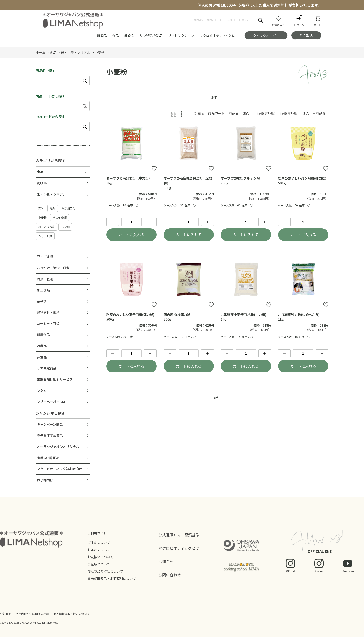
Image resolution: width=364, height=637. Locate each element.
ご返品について (99, 564)
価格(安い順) (266, 113)
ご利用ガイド (97, 533)
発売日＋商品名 (314, 113)
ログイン (299, 21)
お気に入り (278, 21)
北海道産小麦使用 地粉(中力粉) (244, 314)
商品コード (217, 113)
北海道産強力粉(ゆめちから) (299, 314)
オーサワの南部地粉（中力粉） (129, 178)
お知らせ (166, 562)
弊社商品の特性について (105, 571)
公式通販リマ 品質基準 (179, 535)
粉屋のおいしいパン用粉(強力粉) (302, 178)
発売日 (248, 113)
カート (317, 21)
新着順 (199, 113)
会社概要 (6, 614)
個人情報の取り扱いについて (71, 614)
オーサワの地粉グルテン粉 (240, 178)
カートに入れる (131, 235)
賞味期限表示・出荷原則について (112, 578)
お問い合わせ (170, 575)
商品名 (234, 113)
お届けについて (99, 550)
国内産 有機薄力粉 (177, 314)
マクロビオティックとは (179, 548)
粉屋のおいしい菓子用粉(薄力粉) (130, 314)
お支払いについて (100, 557)
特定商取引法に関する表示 (32, 614)
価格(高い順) (289, 113)
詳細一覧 (184, 114)
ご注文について (99, 542)
